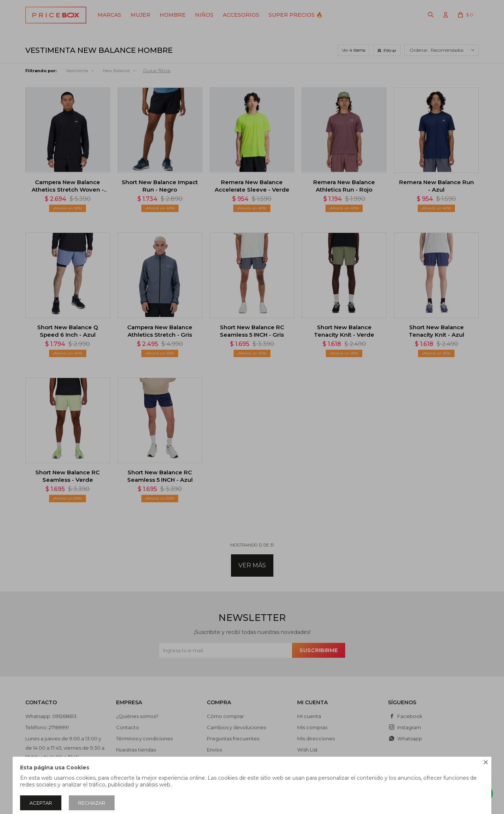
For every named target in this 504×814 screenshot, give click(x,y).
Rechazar (92, 803)
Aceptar (41, 803)
